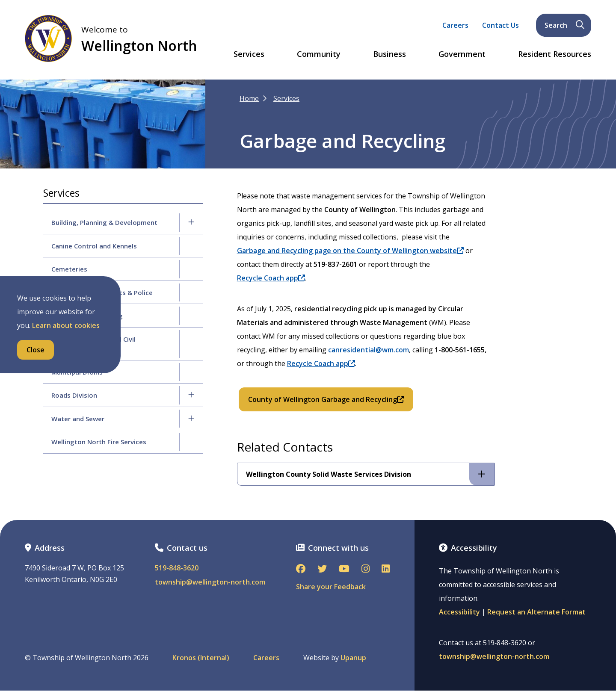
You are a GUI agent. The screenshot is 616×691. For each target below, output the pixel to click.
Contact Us (500, 25)
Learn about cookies (66, 325)
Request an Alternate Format (536, 612)
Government (462, 54)
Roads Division (74, 395)
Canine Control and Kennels (94, 246)
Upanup (353, 658)
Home (249, 98)
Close (36, 350)
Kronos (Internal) (201, 658)
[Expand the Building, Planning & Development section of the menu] (191, 222)
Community (319, 54)
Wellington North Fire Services (99, 442)
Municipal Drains (77, 372)
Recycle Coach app (271, 278)
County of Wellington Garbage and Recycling (326, 399)
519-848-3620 (177, 568)
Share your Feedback (331, 587)
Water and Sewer (78, 419)
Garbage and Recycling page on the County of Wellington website (350, 251)
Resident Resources (555, 54)
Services (249, 54)
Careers (455, 25)
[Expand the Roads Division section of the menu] (191, 395)
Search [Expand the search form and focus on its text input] (564, 25)
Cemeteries (69, 269)
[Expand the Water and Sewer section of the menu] (191, 419)
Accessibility (459, 612)
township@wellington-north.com (210, 582)
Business (389, 54)
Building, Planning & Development (104, 222)
